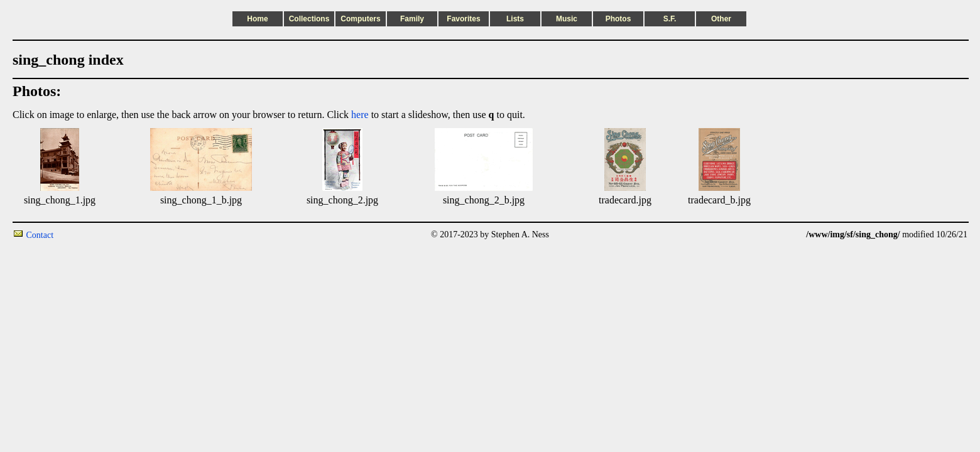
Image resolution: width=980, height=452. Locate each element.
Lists (515, 19)
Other (721, 19)
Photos (618, 19)
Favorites (463, 19)
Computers (360, 19)
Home (257, 19)
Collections (309, 19)
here (360, 115)
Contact (40, 235)
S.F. (670, 19)
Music (567, 19)
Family (412, 19)
